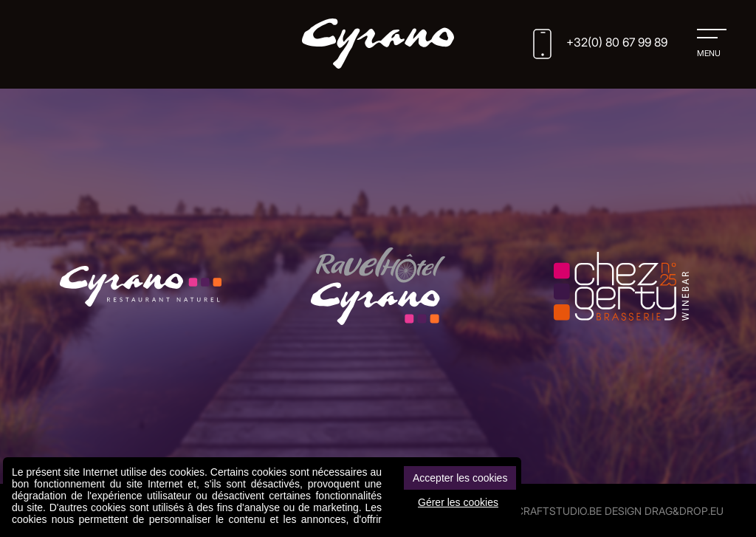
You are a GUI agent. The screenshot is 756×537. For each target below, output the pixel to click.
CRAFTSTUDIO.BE (559, 511)
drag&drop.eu (684, 511)
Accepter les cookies (460, 478)
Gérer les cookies (458, 502)
